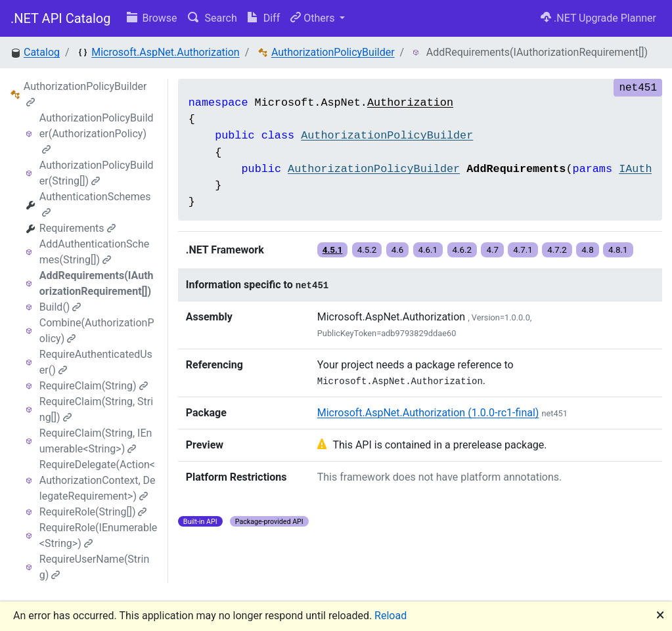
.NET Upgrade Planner (598, 18)
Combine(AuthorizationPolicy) (97, 331)
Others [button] (314, 18)
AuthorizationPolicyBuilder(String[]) (97, 173)
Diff (264, 18)
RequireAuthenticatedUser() (96, 362)
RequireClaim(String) (94, 386)
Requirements (78, 228)
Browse (152, 18)
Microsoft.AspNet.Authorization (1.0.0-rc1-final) (428, 413)
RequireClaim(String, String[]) (96, 409)
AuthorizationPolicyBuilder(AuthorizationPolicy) (97, 133)
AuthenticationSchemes (95, 204)
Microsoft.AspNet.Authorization (165, 52)
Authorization (410, 103)
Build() (60, 307)
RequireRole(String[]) (93, 512)
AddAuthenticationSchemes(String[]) (94, 252)
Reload (391, 616)
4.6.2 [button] (462, 250)
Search (213, 18)
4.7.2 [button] (557, 250)
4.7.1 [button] (523, 250)
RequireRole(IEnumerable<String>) (99, 535)
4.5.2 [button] (367, 250)
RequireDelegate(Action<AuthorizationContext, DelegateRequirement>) (98, 480)
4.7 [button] (492, 250)
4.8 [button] (588, 250)
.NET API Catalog (61, 18)
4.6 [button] (398, 250)
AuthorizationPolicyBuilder (333, 52)
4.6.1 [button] (428, 250)
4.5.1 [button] (333, 250)
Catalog (42, 52)
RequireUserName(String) (94, 567)
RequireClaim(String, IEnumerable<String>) (96, 441)
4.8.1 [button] (618, 250)
